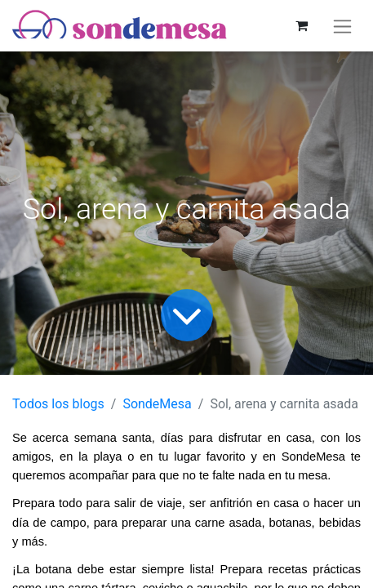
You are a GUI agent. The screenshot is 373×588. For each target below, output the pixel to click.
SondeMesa (157, 404)
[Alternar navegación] (342, 26)
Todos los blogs (58, 404)
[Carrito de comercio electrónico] (301, 25)
